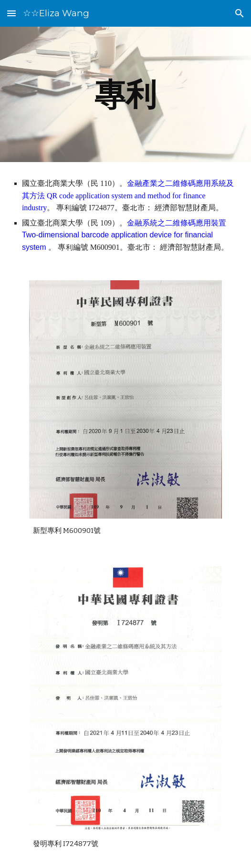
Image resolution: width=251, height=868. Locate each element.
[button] (11, 13)
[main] (125, 94)
